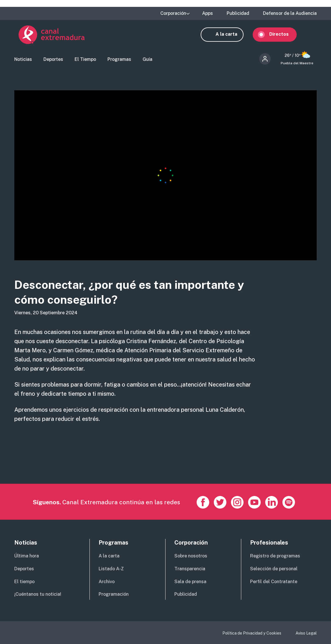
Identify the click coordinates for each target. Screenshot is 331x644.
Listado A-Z (111, 569)
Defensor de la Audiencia (290, 13)
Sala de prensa (190, 582)
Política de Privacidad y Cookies (252, 633)
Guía (147, 62)
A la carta (231, 36)
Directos (283, 36)
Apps (208, 13)
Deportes (53, 62)
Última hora (27, 556)
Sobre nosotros (191, 556)
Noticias (23, 62)
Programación (114, 594)
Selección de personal (274, 569)
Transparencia (190, 569)
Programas (119, 62)
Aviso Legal (306, 633)
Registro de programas (275, 556)
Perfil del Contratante (274, 582)
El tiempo (24, 582)
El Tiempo (85, 62)
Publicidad (238, 13)
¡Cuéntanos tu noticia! (38, 594)
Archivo (107, 582)
